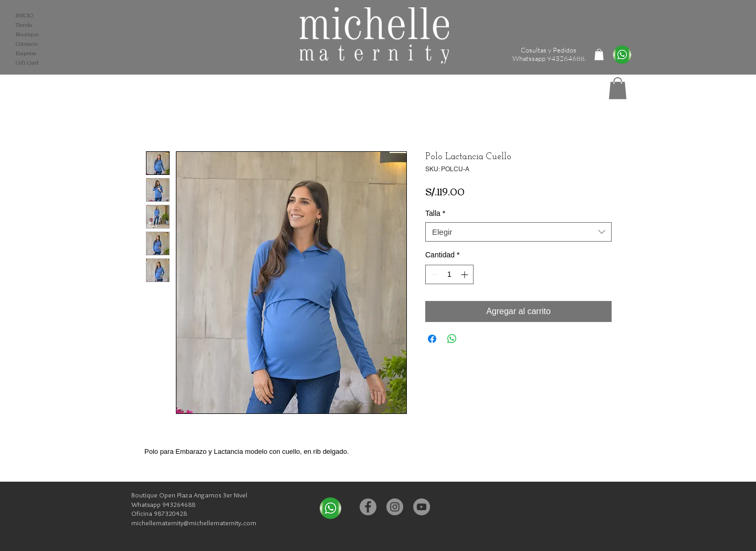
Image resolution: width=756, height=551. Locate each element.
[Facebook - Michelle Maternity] (368, 507)
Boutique (27, 34)
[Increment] (465, 274)
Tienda (24, 25)
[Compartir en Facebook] (432, 339)
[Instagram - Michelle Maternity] (395, 507)
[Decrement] (433, 274)
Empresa (26, 53)
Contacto (27, 44)
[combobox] (518, 232)
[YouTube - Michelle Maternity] (422, 507)
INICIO (24, 15)
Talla (435, 213)
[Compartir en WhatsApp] (452, 339)
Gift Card (27, 63)
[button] (618, 88)
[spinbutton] (449, 274)
